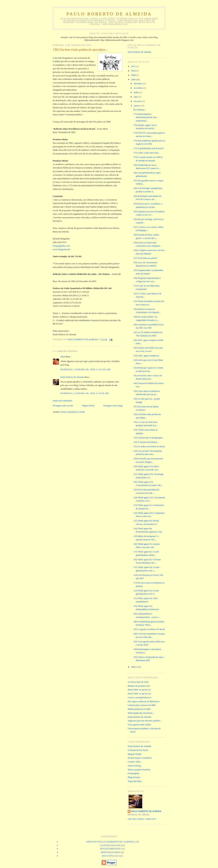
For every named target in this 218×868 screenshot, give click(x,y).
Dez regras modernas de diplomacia (144, 701)
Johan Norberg (134, 766)
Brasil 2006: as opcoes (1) (139, 690)
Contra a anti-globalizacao (139, 697)
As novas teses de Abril (138, 682)
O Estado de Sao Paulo (138, 750)
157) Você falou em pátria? (145, 258)
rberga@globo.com (61, 246)
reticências (110, 856)
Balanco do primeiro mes (139, 686)
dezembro (139, 83)
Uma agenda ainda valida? (139, 725)
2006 (134, 80)
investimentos (110, 849)
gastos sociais (110, 845)
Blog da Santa (134, 777)
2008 (134, 75)
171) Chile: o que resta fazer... (147, 153)
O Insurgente (133, 773)
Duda (63, 357)
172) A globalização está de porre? (148, 148)
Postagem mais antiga (113, 406)
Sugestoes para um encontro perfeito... (145, 721)
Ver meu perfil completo (142, 819)
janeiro (137, 106)
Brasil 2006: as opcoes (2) (139, 693)
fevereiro (138, 101)
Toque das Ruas (135, 781)
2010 (134, 71)
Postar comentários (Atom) (73, 412)
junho (137, 92)
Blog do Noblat (135, 754)
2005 (134, 667)
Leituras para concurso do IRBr (142, 705)
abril (136, 97)
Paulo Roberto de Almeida (109, 14)
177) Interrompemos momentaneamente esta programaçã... (145, 117)
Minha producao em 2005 (139, 709)
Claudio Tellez (134, 762)
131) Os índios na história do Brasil (149, 446)
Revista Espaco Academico (140, 758)
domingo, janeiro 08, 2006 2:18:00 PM (85, 393)
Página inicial (88, 406)
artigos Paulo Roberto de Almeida (110, 842)
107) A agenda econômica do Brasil (149, 629)
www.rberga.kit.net (61, 249)
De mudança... (140, 110)
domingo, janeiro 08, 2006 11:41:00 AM (85, 369)
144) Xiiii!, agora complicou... (147, 356)
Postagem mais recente (63, 406)
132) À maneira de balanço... (146, 442)
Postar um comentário (63, 401)
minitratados (110, 852)
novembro (139, 88)
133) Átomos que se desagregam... (148, 438)
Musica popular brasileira (139, 770)
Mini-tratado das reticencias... (141, 713)
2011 (134, 66)
